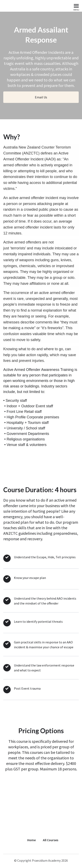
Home (31, 840)
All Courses (51, 840)
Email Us (41, 97)
